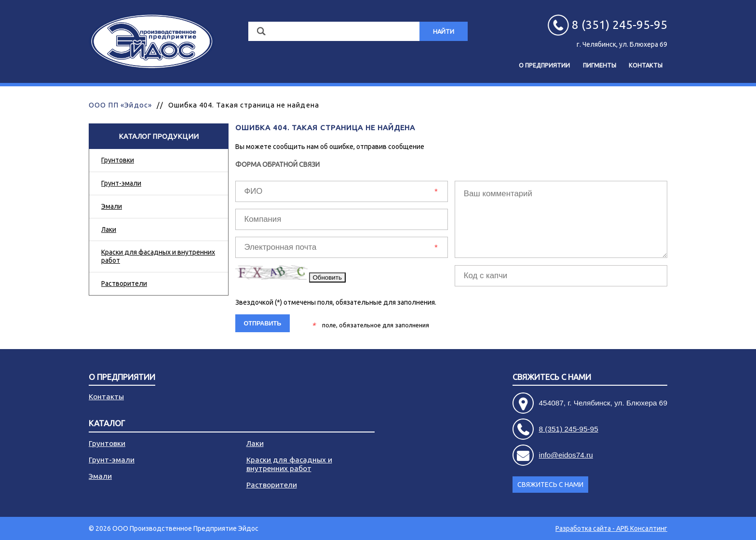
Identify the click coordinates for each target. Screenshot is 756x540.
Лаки (109, 229)
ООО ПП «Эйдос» (120, 105)
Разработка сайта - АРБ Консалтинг (611, 528)
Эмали (112, 206)
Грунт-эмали (121, 183)
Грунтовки (118, 160)
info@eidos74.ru (566, 455)
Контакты (646, 65)
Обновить (327, 277)
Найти (444, 31)
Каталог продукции (159, 136)
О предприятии (544, 65)
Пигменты (600, 65)
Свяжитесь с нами (552, 377)
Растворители (124, 283)
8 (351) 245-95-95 (569, 429)
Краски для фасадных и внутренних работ (158, 256)
